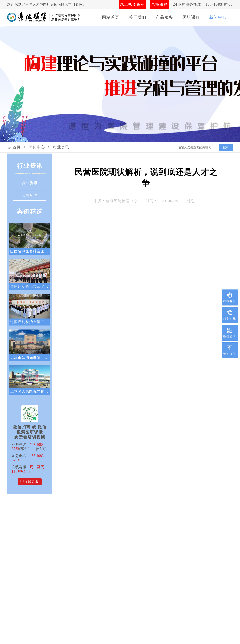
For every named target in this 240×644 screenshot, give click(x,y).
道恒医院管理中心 (122, 201)
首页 (17, 147)
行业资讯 (61, 147)
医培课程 (191, 17)
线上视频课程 (132, 4)
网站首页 (111, 17)
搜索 (226, 147)
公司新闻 (30, 195)
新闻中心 (218, 17)
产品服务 (164, 17)
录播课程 (159, 4)
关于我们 (138, 17)
